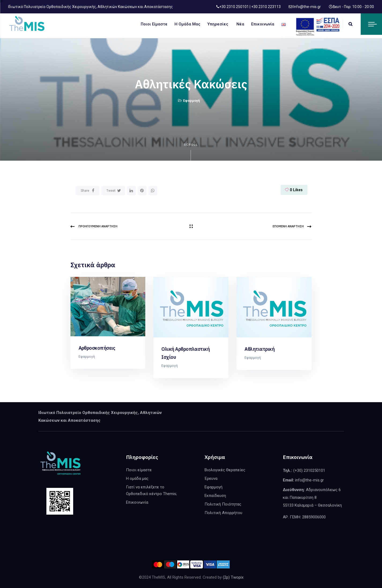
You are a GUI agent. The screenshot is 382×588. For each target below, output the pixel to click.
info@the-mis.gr (309, 480)
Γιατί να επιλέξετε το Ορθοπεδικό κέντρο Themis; (151, 490)
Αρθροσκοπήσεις (97, 348)
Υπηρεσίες (218, 24)
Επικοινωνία (263, 24)
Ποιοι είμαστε (154, 24)
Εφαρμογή (192, 101)
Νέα (240, 24)
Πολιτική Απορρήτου (223, 513)
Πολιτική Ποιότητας (223, 504)
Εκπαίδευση (215, 496)
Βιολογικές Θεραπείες (225, 470)
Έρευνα (211, 478)
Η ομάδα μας (187, 24)
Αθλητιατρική (259, 349)
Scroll (191, 152)
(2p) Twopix (233, 577)
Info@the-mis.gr (307, 7)
